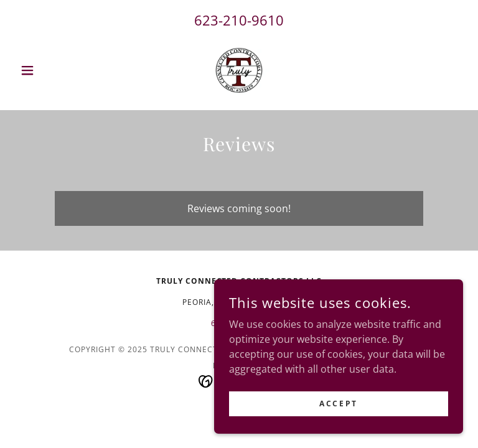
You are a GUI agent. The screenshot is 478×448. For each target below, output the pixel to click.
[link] (239, 70)
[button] (49, 70)
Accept (338, 404)
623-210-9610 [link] (239, 20)
